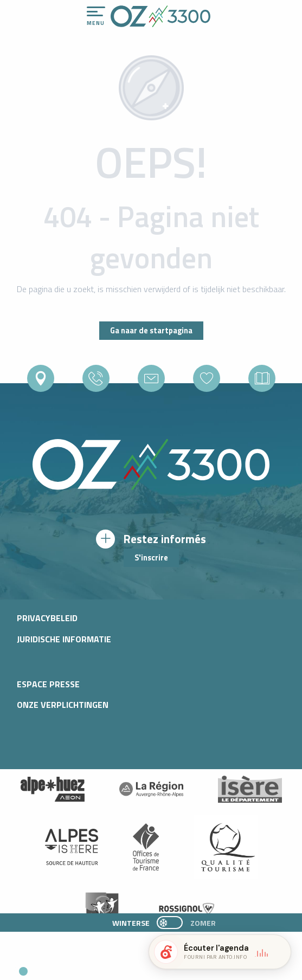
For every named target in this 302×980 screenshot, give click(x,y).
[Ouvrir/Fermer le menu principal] (96, 16)
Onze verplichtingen (63, 705)
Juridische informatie (64, 639)
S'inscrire (151, 558)
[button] (101, 967)
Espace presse (48, 684)
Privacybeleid (47, 618)
